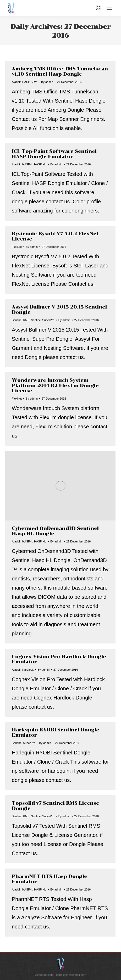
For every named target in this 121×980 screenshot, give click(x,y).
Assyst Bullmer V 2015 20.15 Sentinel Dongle (59, 310)
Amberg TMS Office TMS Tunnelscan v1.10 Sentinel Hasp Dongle (60, 71)
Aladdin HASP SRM (24, 82)
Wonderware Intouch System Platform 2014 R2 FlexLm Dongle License (55, 385)
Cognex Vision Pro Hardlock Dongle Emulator (59, 659)
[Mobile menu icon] (109, 8)
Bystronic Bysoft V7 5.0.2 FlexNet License (55, 236)
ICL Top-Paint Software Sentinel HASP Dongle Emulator (54, 154)
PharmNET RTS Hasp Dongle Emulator (49, 879)
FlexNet (17, 247)
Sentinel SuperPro (43, 320)
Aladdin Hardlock (23, 670)
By (47, 82)
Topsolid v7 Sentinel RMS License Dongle (56, 806)
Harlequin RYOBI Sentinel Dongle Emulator (56, 732)
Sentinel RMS (21, 320)
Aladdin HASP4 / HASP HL (29, 164)
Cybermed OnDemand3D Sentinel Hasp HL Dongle (55, 531)
